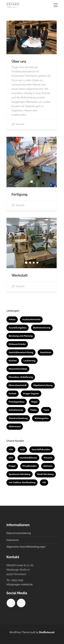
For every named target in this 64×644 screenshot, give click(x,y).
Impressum (13, 540)
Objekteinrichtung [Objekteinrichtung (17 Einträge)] (43, 385)
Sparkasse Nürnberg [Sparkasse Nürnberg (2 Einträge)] (20, 474)
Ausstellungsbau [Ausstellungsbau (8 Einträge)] (18, 328)
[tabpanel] (32, 162)
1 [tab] (31, 182)
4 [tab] (37, 263)
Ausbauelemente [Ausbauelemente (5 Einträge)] (31, 319)
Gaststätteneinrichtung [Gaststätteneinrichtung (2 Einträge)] (21, 352)
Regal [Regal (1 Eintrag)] (34, 402)
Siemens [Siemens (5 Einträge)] (48, 466)
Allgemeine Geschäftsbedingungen (26, 547)
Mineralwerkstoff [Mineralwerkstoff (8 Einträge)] (18, 385)
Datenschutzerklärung (19, 533)
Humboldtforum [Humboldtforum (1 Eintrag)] (28, 458)
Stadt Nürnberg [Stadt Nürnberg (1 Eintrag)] (45, 474)
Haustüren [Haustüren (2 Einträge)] (45, 352)
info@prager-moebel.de (20, 584)
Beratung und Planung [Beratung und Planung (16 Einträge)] (21, 336)
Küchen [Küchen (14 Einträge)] (13, 361)
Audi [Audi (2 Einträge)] (22, 449)
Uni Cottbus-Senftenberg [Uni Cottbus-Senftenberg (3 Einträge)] (22, 482)
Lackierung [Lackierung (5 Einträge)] (29, 361)
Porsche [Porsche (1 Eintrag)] (48, 458)
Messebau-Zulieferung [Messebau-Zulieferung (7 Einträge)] (21, 377)
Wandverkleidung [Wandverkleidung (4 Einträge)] (18, 418)
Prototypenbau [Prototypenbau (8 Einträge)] (17, 402)
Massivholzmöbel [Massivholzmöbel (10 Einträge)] (18, 369)
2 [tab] (30, 263)
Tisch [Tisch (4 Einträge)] (46, 410)
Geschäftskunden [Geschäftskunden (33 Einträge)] (41, 449)
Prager (20, 124)
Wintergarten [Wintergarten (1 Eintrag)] (41, 418)
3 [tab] (34, 263)
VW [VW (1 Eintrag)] (44, 482)
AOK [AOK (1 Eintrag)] (11, 449)
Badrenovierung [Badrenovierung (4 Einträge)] (42, 328)
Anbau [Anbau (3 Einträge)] (12, 319)
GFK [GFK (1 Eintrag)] (11, 458)
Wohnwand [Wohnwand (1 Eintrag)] (15, 427)
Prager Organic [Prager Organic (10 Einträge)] (31, 394)
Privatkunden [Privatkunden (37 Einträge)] (30, 466)
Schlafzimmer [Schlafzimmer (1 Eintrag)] (16, 410)
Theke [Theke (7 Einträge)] (33, 410)
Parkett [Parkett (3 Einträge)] (13, 394)
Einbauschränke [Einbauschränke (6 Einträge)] (17, 344)
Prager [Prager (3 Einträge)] (12, 466)
